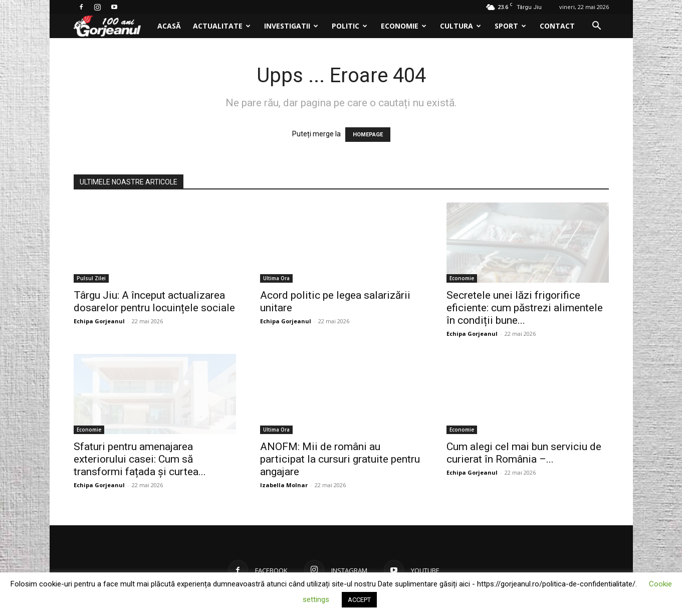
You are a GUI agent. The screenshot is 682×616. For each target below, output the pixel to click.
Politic (350, 26)
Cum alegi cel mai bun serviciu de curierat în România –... (524, 453)
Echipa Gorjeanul (99, 321)
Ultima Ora (276, 278)
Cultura (461, 26)
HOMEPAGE (368, 135)
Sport (510, 26)
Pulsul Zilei (91, 278)
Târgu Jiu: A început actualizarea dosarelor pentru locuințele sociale (154, 301)
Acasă (169, 26)
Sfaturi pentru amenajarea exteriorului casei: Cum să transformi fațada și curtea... (140, 459)
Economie (404, 26)
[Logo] (112, 26)
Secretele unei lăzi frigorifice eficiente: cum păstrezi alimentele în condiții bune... (525, 308)
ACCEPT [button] (359, 600)
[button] (597, 27)
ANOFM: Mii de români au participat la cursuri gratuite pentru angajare (340, 459)
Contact (557, 26)
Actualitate (222, 26)
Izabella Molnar (284, 485)
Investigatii (291, 26)
